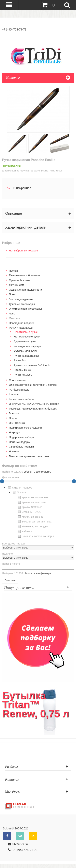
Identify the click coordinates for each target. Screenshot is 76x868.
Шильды (14, 394)
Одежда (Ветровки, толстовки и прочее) (33, 385)
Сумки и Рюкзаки (19, 280)
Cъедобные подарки (21, 447)
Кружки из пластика (31, 502)
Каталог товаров (20, 488)
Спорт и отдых (18, 380)
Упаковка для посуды (32, 526)
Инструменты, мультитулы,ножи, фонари (34, 404)
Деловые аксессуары (22, 304)
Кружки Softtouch (30, 507)
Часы (12, 314)
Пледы (13, 418)
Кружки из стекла (30, 517)
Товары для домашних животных (29, 456)
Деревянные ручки (25, 341)
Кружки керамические (33, 497)
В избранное (22, 188)
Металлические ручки (27, 337)
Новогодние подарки (21, 323)
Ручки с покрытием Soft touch (32, 365)
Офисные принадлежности (25, 290)
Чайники (24, 531)
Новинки (14, 451)
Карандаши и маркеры (28, 346)
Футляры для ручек (26, 351)
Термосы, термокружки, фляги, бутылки (33, 409)
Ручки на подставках (26, 356)
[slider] (74, 481)
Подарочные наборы (22, 437)
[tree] (38, 513)
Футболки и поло (19, 390)
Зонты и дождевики (21, 299)
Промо (13, 294)
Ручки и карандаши (21, 328)
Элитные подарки (20, 442)
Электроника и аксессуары (25, 309)
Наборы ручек (22, 370)
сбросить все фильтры (37, 472)
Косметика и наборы (21, 399)
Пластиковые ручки (26, 332)
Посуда (13, 271)
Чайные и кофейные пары (35, 536)
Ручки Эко (20, 360)
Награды (14, 432)
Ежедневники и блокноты (24, 275)
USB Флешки (17, 423)
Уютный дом (16, 285)
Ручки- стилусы (23, 375)
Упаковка (14, 318)
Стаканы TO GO (29, 512)
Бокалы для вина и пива (34, 522)
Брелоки (14, 413)
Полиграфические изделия (25, 428)
